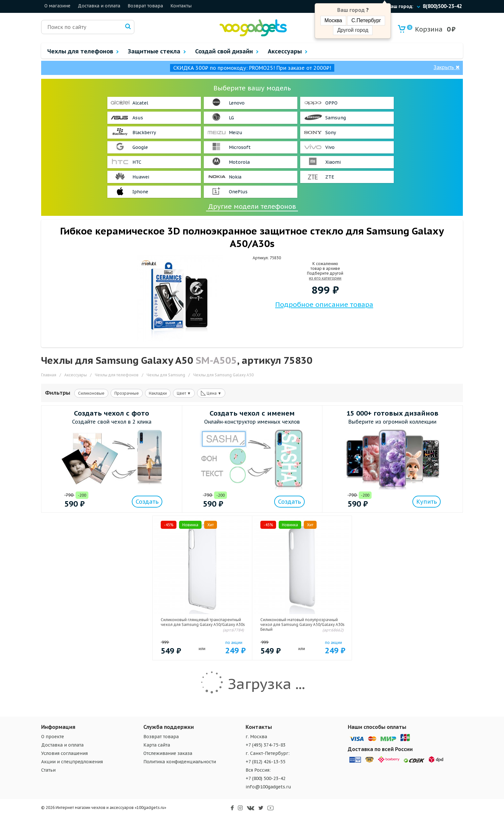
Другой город (353, 30)
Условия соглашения (64, 753)
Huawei (141, 177)
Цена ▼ (211, 393)
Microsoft (240, 147)
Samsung (336, 118)
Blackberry (144, 133)
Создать (147, 502)
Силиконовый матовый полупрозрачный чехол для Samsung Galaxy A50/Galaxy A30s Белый (302, 624)
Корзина (425, 29)
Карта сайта (157, 745)
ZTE (330, 177)
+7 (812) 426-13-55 (265, 762)
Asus (138, 118)
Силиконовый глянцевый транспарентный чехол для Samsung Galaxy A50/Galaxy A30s (203, 622)
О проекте (53, 737)
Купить (427, 502)
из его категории (325, 278)
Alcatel (140, 103)
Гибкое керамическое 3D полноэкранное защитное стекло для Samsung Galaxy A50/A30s (252, 237)
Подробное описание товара (324, 304)
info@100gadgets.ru (268, 787)
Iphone (140, 192)
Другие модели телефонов (252, 207)
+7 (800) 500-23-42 (265, 778)
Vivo (330, 147)
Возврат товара (145, 6)
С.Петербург (366, 20)
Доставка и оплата (99, 6)
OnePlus (238, 192)
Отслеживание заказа (168, 753)
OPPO (331, 103)
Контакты (181, 6)
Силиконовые (91, 393)
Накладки (158, 393)
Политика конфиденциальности (180, 762)
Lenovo (237, 103)
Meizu (236, 133)
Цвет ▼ (184, 393)
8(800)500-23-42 (442, 6)
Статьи (48, 770)
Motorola (239, 162)
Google (140, 147)
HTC (137, 162)
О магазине (57, 6)
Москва (333, 20)
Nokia (235, 177)
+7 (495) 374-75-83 (265, 745)
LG (231, 118)
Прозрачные (127, 393)
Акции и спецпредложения (72, 762)
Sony (331, 133)
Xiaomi (333, 162)
